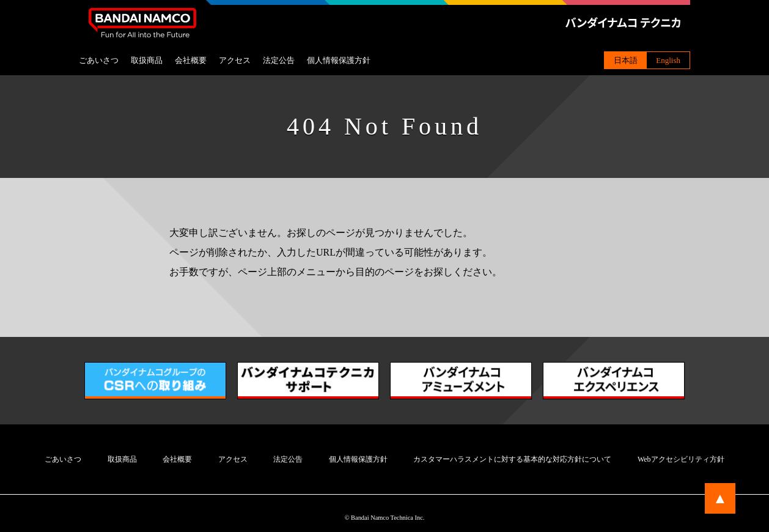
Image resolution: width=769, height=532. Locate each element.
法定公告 (279, 60)
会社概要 (191, 60)
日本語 (626, 60)
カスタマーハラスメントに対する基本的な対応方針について (512, 459)
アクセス (235, 60)
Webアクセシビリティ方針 (681, 459)
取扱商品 (147, 60)
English (668, 60)
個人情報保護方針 (339, 60)
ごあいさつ (99, 60)
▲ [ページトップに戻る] (720, 498)
